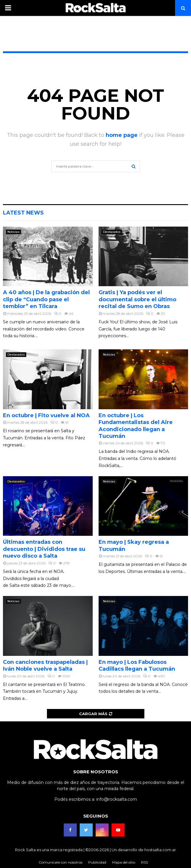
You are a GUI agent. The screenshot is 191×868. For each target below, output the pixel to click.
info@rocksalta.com (117, 799)
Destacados (112, 232)
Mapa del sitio (124, 862)
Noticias (13, 232)
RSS (145, 862)
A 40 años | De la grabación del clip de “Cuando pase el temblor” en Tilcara (46, 299)
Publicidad (97, 862)
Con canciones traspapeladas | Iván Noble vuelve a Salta (45, 665)
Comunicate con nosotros (61, 862)
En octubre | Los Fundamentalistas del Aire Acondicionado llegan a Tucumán (136, 426)
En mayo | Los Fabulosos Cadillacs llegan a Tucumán (137, 665)
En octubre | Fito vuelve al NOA (46, 415)
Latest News (23, 213)
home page (122, 135)
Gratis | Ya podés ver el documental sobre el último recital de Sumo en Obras (137, 299)
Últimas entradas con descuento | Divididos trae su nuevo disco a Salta (44, 549)
